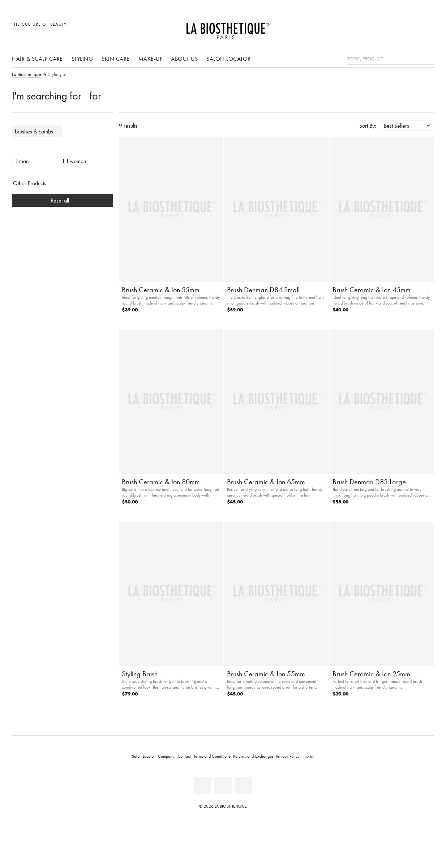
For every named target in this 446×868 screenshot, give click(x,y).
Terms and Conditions (212, 756)
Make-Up (151, 59)
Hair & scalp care (37, 59)
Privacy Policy (288, 756)
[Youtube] (223, 786)
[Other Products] (63, 183)
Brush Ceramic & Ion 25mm (371, 674)
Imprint (308, 756)
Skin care (116, 59)
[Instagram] (243, 786)
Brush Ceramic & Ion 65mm (266, 482)
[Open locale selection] (394, 28)
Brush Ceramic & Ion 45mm (372, 290)
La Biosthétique (27, 75)
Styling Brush (140, 674)
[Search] (429, 58)
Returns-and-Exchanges (253, 756)
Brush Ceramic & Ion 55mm (266, 674)
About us (184, 59)
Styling (82, 59)
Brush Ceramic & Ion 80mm (161, 482)
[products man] (15, 161)
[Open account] (410, 28)
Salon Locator (229, 59)
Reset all (63, 200)
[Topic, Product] (391, 59)
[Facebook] (203, 786)
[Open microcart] (427, 28)
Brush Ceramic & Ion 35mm (161, 290)
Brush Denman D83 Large (369, 482)
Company (166, 756)
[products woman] (65, 161)
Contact (184, 756)
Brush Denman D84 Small (263, 290)
